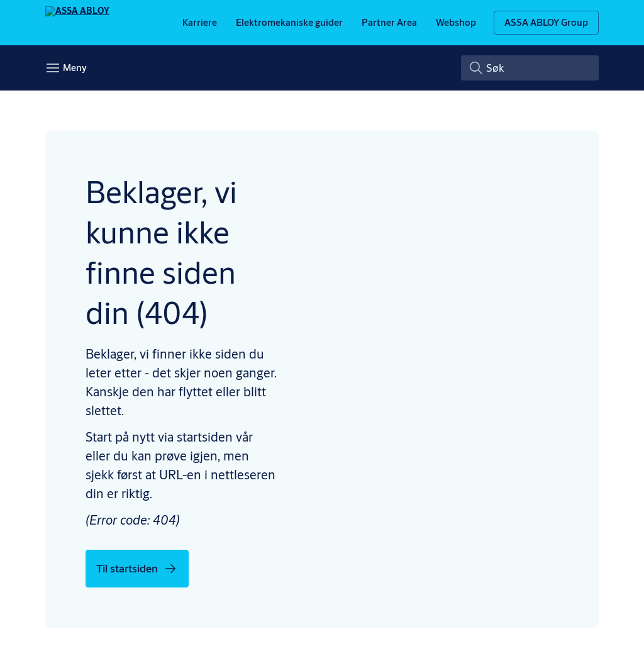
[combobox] (530, 83)
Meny (75, 83)
